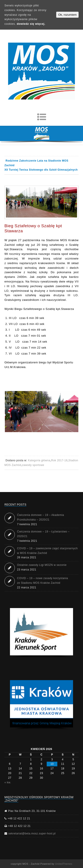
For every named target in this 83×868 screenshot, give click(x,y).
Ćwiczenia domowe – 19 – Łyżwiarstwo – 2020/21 (43, 534)
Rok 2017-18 (59, 460)
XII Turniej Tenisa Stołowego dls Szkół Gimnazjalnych (41, 170)
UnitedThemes (64, 864)
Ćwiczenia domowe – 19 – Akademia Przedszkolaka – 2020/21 (41, 517)
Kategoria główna (39, 460)
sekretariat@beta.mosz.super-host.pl (32, 834)
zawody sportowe (33, 465)
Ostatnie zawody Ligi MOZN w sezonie (42, 565)
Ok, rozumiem (67, 15)
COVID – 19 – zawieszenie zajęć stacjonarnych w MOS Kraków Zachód (47, 551)
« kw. (8, 782)
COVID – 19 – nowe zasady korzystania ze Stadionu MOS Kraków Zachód (42, 581)
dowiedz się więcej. (31, 24)
